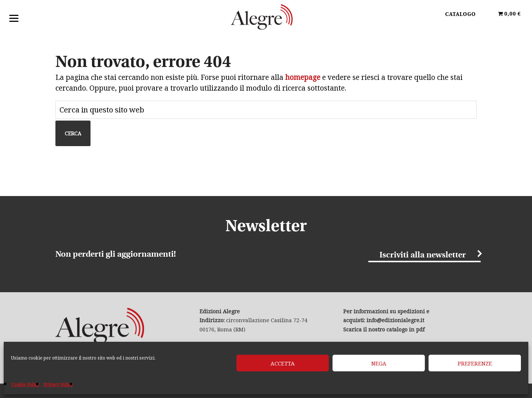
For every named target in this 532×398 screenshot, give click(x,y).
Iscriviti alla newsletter (423, 255)
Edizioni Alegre (266, 18)
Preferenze (475, 363)
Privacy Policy (58, 384)
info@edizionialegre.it (395, 320)
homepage (303, 77)
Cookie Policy (25, 384)
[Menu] (14, 18)
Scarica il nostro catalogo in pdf (384, 329)
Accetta (283, 363)
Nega (379, 363)
